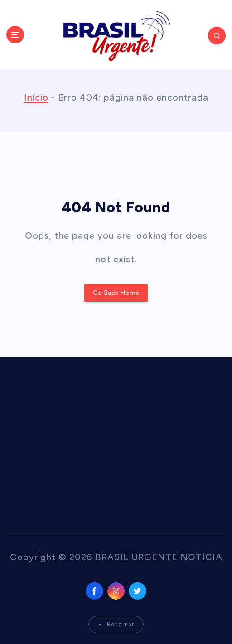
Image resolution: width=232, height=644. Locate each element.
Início (36, 97)
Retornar (116, 624)
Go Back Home (116, 293)
